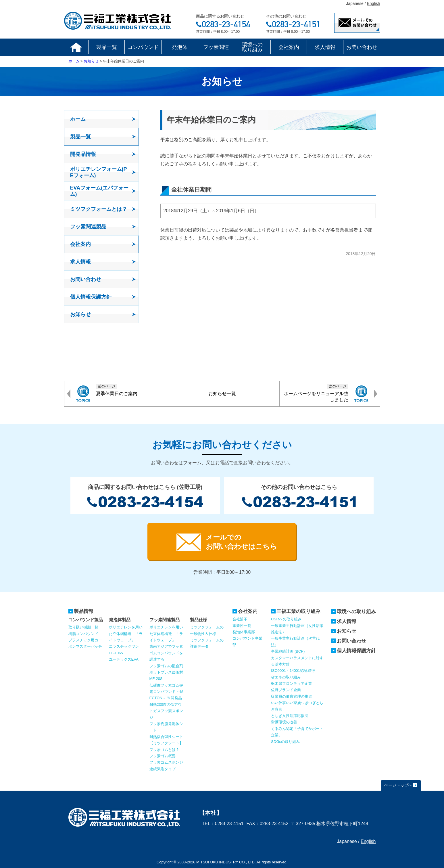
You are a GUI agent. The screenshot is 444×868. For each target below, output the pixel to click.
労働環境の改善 (284, 722)
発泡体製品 (120, 620)
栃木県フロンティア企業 (292, 683)
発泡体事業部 (244, 632)
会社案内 (289, 47)
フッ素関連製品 (165, 620)
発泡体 (180, 47)
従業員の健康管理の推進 (292, 696)
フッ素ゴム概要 (163, 756)
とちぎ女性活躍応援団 (290, 716)
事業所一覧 (242, 626)
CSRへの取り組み (286, 619)
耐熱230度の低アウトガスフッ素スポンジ (166, 711)
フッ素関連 (216, 47)
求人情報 (325, 47)
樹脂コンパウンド (83, 634)
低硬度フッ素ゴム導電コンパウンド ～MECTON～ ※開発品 (166, 692)
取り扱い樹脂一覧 (83, 627)
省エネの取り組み (286, 677)
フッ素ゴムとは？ (164, 750)
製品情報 (84, 611)
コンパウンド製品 (86, 620)
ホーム (76, 47)
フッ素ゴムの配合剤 (166, 666)
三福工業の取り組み (298, 611)
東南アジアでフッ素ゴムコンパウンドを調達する (166, 653)
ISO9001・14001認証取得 (293, 671)
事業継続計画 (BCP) (288, 651)
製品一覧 (107, 47)
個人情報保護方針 (356, 651)
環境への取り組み (252, 47)
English (374, 3)
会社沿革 (240, 619)
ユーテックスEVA (124, 659)
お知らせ (347, 631)
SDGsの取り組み (285, 742)
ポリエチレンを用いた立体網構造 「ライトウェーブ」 (126, 634)
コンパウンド (143, 47)
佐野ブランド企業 (286, 690)
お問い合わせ (362, 47)
